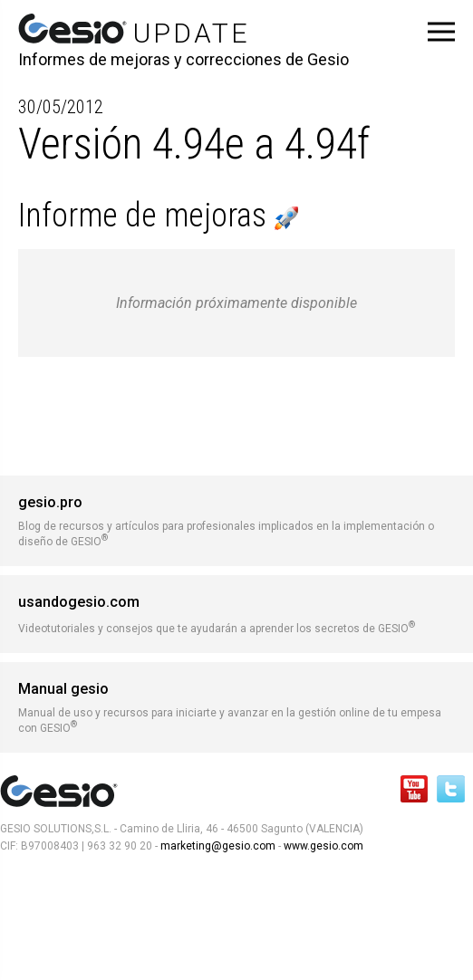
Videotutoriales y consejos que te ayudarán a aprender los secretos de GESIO (236, 614)
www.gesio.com (322, 846)
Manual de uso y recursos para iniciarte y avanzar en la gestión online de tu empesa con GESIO (236, 707)
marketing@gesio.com (218, 846)
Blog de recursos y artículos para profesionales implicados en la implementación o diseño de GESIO (236, 521)
